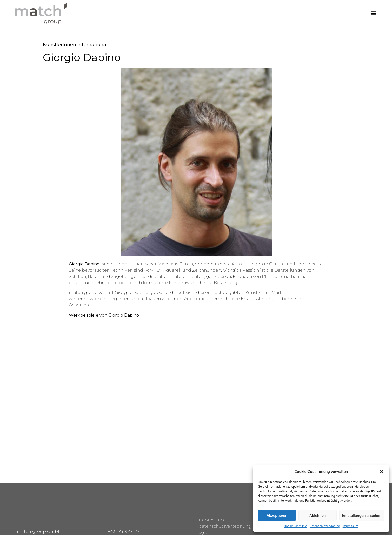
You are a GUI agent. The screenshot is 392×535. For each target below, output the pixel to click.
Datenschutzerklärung (325, 526)
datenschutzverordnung (225, 526)
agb (203, 533)
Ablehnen (318, 516)
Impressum (350, 526)
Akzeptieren (277, 516)
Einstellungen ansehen (362, 516)
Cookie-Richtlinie (295, 526)
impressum (211, 520)
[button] (382, 472)
